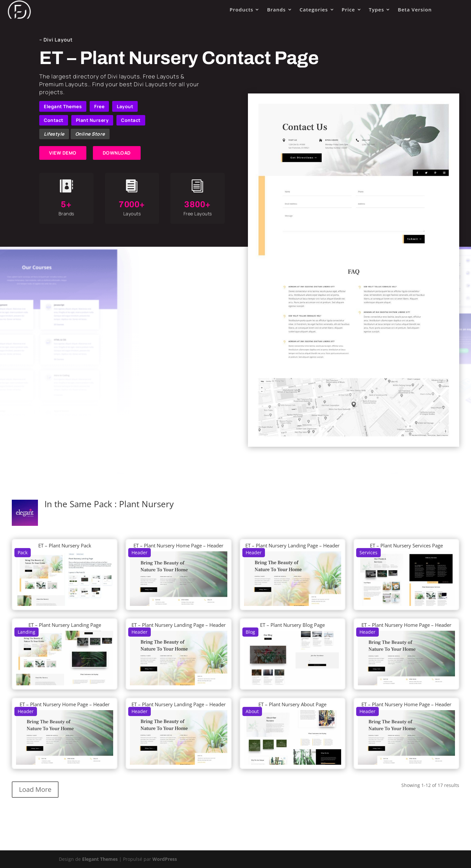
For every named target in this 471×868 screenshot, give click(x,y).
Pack (23, 552)
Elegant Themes (63, 106)
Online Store (90, 134)
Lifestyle (54, 134)
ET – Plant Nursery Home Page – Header (178, 545)
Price (349, 9)
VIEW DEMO (63, 153)
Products (241, 9)
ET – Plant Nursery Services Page (406, 545)
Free (99, 106)
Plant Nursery (92, 120)
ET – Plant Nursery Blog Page (292, 625)
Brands (276, 9)
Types (377, 9)
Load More (35, 789)
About (252, 711)
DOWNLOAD (117, 153)
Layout (125, 106)
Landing (26, 632)
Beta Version (415, 9)
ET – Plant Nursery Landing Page (65, 625)
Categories (314, 9)
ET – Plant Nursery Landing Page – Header (292, 545)
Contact (54, 120)
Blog (250, 632)
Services (368, 552)
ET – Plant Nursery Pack (65, 545)
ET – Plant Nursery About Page (292, 704)
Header (140, 552)
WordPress (165, 859)
